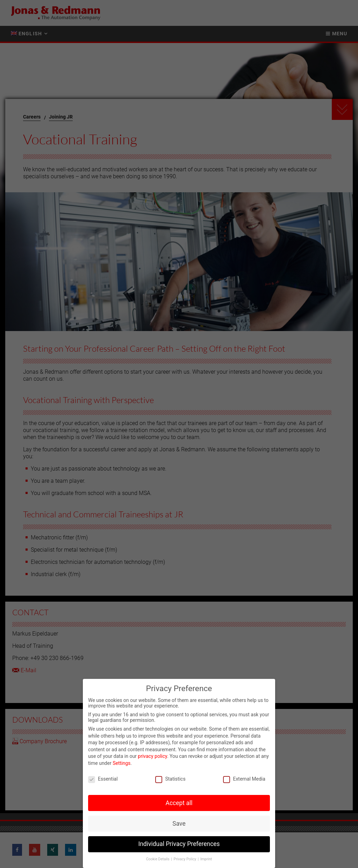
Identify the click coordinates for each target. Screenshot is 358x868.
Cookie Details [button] (158, 859)
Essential (103, 779)
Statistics (170, 779)
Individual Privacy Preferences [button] (179, 844)
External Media (244, 779)
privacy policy (152, 756)
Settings (121, 763)
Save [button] (179, 824)
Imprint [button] (206, 859)
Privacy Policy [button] (185, 859)
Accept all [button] (179, 803)
